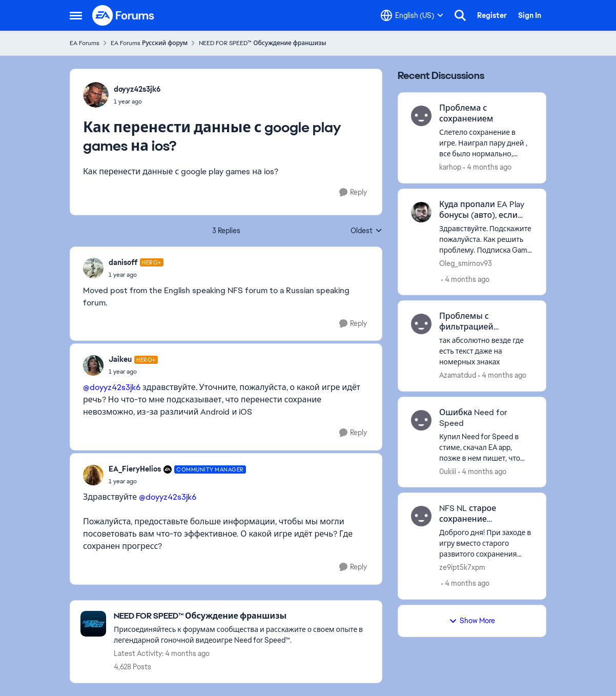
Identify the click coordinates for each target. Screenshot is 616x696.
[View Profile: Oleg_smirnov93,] (421, 212)
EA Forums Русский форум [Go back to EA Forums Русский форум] (149, 43)
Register (492, 15)
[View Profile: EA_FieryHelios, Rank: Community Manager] (93, 475)
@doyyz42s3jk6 (112, 387)
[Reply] (353, 192)
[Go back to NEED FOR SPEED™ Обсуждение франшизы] (243, 616)
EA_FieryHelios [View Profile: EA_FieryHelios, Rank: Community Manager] (135, 469)
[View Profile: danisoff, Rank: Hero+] (93, 268)
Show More (472, 621)
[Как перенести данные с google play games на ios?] (136, 275)
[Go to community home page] (124, 15)
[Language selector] (412, 15)
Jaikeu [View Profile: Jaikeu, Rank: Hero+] (120, 359)
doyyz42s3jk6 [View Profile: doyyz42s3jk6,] (137, 89)
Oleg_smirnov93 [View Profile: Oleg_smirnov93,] (466, 263)
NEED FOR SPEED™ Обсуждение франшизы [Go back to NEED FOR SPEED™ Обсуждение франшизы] (262, 43)
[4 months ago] (487, 167)
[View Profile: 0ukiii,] (421, 420)
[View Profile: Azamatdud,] (421, 324)
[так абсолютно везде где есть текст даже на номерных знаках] (486, 351)
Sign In (530, 15)
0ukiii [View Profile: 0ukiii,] (448, 471)
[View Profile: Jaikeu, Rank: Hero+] (93, 365)
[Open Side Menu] (76, 15)
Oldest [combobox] (366, 231)
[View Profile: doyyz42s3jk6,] (96, 95)
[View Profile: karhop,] (421, 116)
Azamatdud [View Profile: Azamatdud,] (458, 375)
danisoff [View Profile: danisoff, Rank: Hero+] (123, 262)
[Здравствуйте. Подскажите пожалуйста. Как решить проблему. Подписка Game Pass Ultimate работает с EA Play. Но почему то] (486, 239)
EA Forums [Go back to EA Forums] (85, 43)
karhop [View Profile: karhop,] (450, 167)
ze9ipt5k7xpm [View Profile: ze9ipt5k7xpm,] (462, 567)
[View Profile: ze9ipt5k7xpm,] (421, 516)
